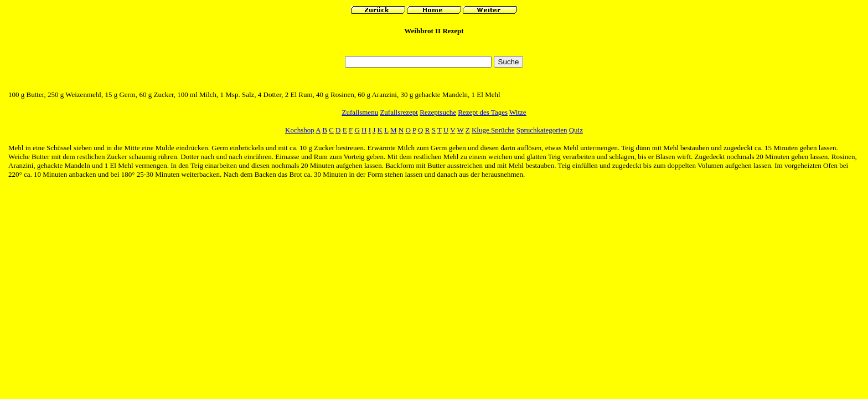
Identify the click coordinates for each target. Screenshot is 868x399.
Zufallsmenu (360, 112)
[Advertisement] (434, 48)
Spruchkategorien (542, 130)
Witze (518, 112)
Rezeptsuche (438, 112)
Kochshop (300, 130)
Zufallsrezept (399, 112)
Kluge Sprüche (493, 130)
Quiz (576, 130)
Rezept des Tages (483, 112)
